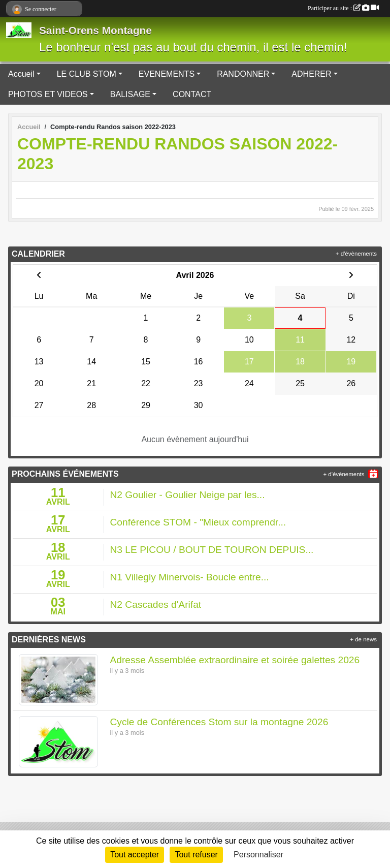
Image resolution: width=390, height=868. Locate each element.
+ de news (363, 639)
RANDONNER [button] (243, 74)
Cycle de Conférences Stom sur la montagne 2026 (219, 722)
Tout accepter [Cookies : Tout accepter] (135, 855)
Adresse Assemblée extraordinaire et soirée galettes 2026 (235, 660)
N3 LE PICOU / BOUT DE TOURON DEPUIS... (212, 550)
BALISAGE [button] (130, 94)
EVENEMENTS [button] (167, 74)
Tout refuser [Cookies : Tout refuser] (196, 855)
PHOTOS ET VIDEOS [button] (48, 94)
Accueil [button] (21, 74)
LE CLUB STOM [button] (87, 74)
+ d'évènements (356, 254)
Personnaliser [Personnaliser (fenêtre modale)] (258, 855)
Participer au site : (343, 8)
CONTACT (192, 94)
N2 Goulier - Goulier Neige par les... (188, 495)
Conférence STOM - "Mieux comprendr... (198, 522)
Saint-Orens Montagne (95, 30)
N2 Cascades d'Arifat (156, 604)
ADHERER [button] (311, 74)
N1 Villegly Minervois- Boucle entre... (190, 577)
